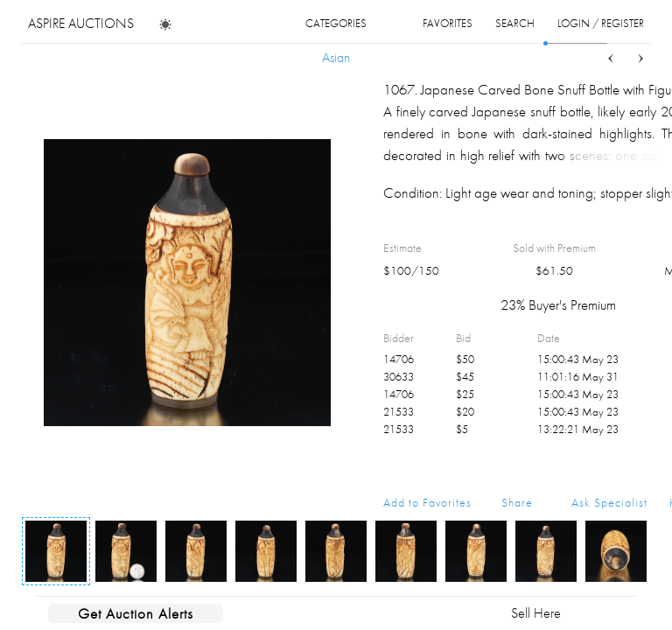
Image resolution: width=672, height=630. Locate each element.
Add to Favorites (427, 502)
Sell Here (536, 613)
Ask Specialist (609, 502)
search (515, 23)
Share (517, 502)
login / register (601, 23)
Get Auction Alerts (136, 613)
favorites (448, 23)
